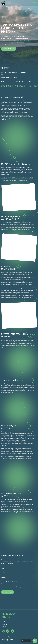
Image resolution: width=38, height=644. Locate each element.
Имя (2, 568)
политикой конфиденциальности (20, 587)
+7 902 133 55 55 (5, 636)
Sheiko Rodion (11, 638)
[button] (9, 49)
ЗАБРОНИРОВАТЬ (8, 592)
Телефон (4, 577)
